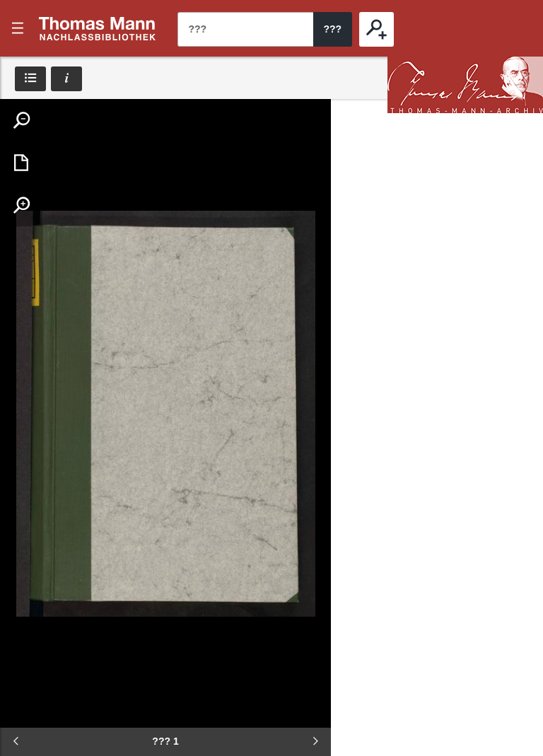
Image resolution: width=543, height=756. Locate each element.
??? (98, 28)
